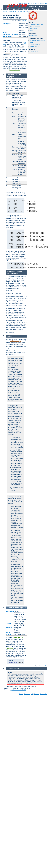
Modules (21, 4)
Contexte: (9, 627)
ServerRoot (10, 648)
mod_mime (8, 53)
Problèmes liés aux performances (35, 28)
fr (26, 20)
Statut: (5, 33)
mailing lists (33, 683)
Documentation (22, 11)
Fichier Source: (8, 36)
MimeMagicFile (15, 70)
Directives (27, 4)
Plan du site (43, 4)
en (23, 20)
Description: (7, 24)
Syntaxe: (9, 623)
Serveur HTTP (12, 11)
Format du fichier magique (37, 25)
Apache (5, 11)
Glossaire (37, 4)
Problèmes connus (35, 44)
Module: (9, 634)
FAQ (32, 4)
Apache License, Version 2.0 (18, 690)
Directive (10, 608)
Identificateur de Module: (11, 35)
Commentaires (34, 51)
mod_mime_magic (16, 341)
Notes (32, 30)
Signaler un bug (34, 46)
